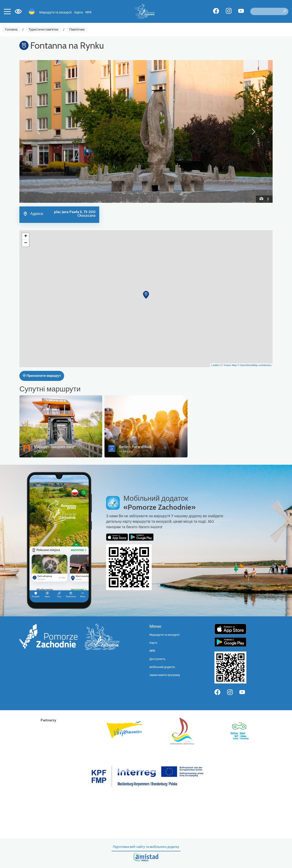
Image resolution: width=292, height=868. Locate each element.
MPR (88, 12)
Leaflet (215, 365)
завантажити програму (165, 675)
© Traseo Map (229, 365)
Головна (11, 29)
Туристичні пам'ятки (43, 29)
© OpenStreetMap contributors (254, 365)
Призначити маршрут (42, 376)
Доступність (158, 659)
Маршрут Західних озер (54, 447)
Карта (79, 12)
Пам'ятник (77, 29)
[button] (38, 131)
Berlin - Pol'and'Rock (135, 447)
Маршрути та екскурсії (56, 12)
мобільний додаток (162, 667)
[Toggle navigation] (7, 11)
